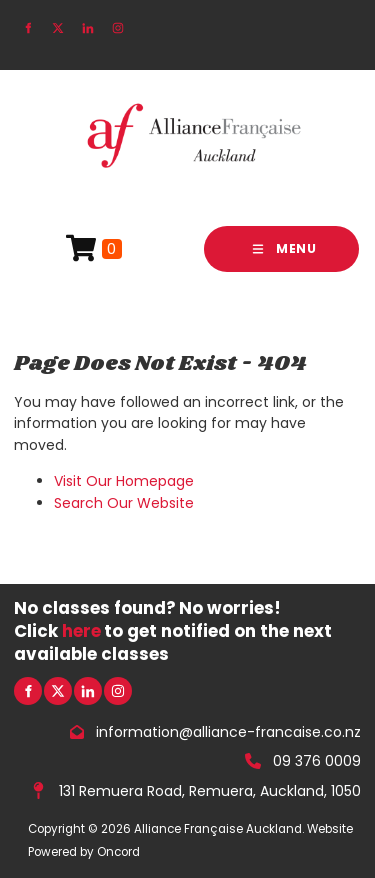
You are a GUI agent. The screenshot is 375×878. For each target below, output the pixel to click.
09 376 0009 (317, 761)
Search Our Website (124, 503)
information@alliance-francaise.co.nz (228, 732)
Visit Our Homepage (124, 481)
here (81, 631)
